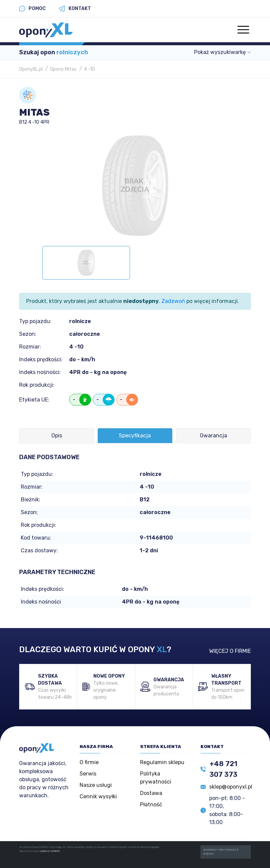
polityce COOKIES (50, 851)
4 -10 (89, 69)
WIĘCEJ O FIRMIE (230, 651)
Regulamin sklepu (162, 762)
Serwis (88, 774)
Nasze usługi (96, 785)
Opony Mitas (63, 69)
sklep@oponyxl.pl (231, 787)
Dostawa (151, 793)
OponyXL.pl (31, 69)
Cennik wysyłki (98, 796)
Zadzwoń (173, 301)
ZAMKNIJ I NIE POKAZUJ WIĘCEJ (221, 852)
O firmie (89, 762)
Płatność (151, 804)
